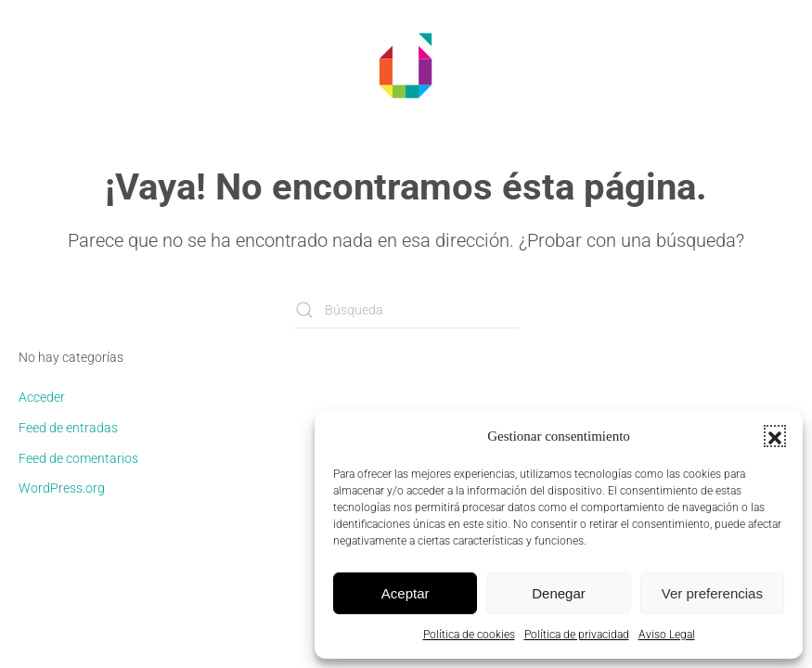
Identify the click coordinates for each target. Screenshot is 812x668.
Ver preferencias (712, 593)
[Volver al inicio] (406, 65)
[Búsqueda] (406, 310)
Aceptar (406, 593)
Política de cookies (469, 635)
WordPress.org (62, 488)
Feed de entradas (68, 428)
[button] (775, 436)
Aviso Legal (667, 635)
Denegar (559, 593)
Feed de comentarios (78, 458)
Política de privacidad (577, 635)
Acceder (42, 397)
